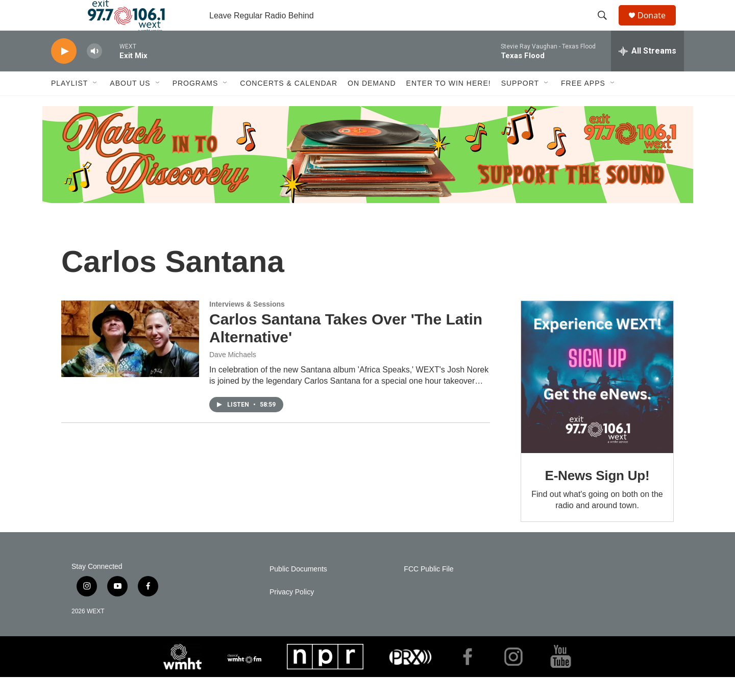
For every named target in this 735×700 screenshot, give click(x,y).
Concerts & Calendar (289, 106)
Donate (658, 27)
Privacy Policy (292, 615)
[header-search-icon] (607, 27)
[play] (64, 74)
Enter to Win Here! (449, 106)
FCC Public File (428, 592)
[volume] (94, 74)
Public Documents (298, 592)
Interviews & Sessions (247, 327)
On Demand (372, 106)
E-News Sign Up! (597, 498)
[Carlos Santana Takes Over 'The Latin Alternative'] (130, 362)
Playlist (69, 106)
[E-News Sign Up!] (597, 400)
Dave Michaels (233, 378)
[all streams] (647, 74)
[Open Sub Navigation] (95, 106)
